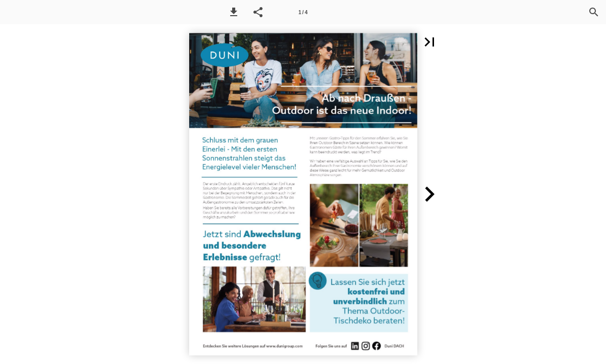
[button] (234, 12)
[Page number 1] (303, 12)
